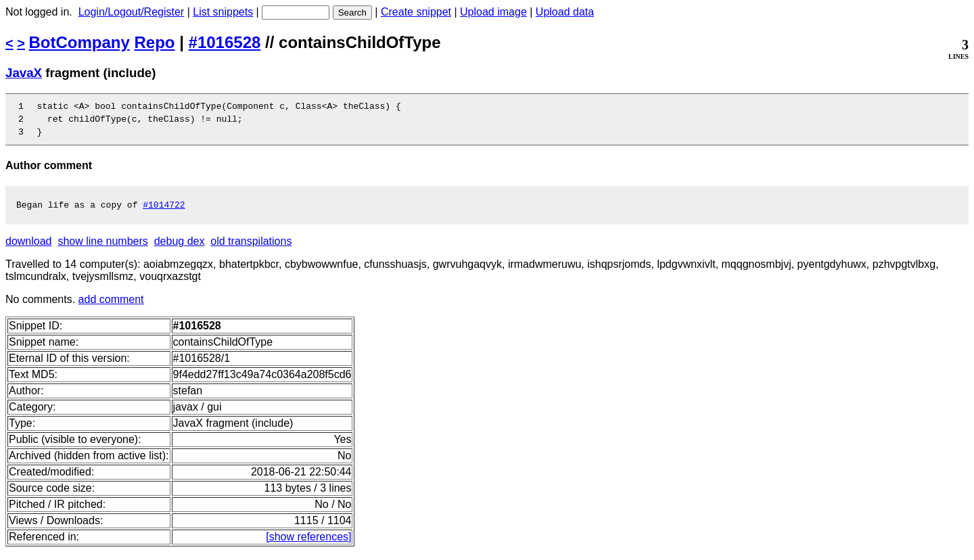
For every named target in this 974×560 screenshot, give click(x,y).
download (29, 249)
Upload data (565, 12)
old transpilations (251, 249)
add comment (111, 307)
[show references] (308, 545)
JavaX (24, 73)
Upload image (493, 12)
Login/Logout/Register (132, 12)
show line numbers (102, 249)
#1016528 (225, 42)
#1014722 (164, 212)
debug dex (180, 249)
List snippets (223, 12)
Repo (155, 42)
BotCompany (79, 42)
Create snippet (416, 12)
